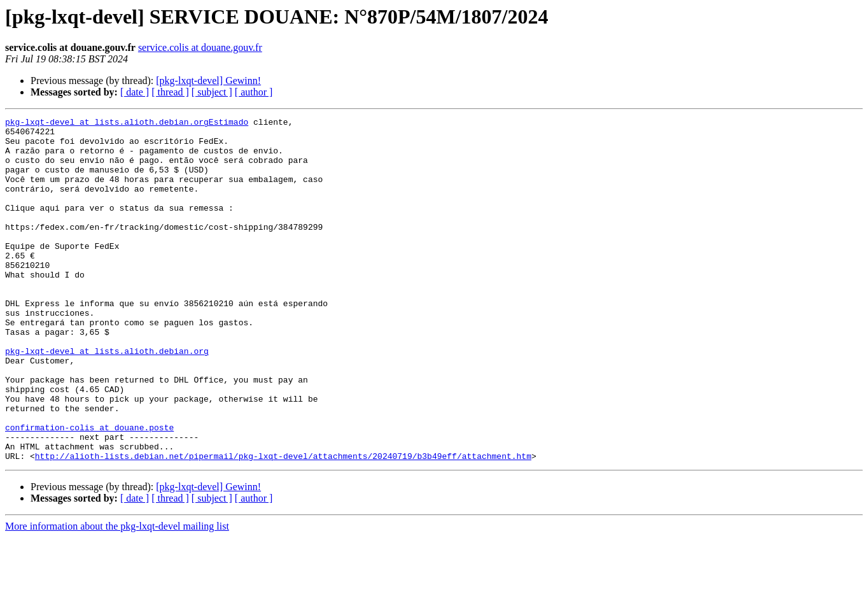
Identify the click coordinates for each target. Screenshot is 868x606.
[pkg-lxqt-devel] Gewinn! (208, 81)
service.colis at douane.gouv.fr (200, 47)
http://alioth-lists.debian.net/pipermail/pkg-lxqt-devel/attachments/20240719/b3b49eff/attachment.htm (283, 525)
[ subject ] (212, 92)
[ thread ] (170, 92)
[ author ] (254, 92)
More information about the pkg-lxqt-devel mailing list (117, 595)
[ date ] (135, 92)
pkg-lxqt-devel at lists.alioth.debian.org (107, 398)
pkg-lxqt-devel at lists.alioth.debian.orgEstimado (127, 123)
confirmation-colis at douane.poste (89, 490)
